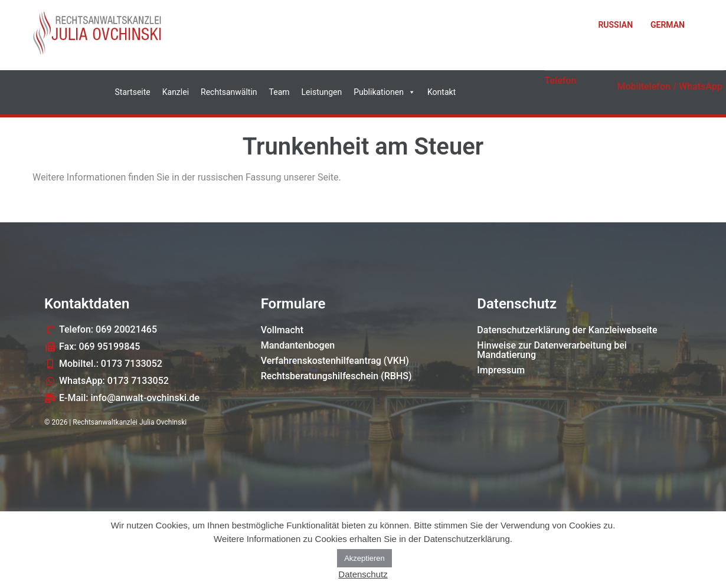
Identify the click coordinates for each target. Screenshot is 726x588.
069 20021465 (572, 100)
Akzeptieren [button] (364, 558)
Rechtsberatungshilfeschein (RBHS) (336, 376)
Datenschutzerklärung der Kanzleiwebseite (567, 330)
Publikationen (385, 92)
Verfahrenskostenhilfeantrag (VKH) (335, 361)
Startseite (133, 92)
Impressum (501, 370)
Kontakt (442, 92)
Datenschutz (363, 574)
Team (279, 92)
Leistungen (322, 92)
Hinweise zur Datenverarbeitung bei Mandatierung (552, 350)
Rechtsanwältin (229, 92)
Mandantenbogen (298, 345)
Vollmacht (282, 330)
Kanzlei (176, 92)
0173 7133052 (656, 100)
